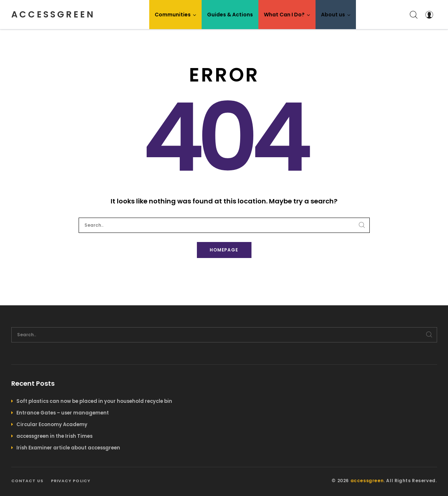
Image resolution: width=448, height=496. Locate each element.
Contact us (27, 481)
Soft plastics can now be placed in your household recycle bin (94, 401)
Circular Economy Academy (52, 424)
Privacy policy (71, 481)
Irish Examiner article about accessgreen (68, 448)
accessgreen (53, 14)
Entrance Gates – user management (63, 413)
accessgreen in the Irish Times (54, 436)
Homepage (224, 250)
